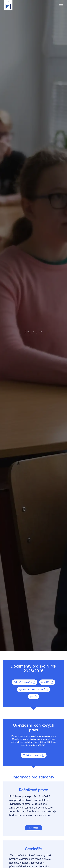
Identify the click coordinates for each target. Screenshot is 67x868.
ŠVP (34, 697)
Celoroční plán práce (25, 682)
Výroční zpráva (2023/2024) (33, 689)
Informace (33, 828)
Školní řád (47, 682)
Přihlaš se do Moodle (34, 755)
